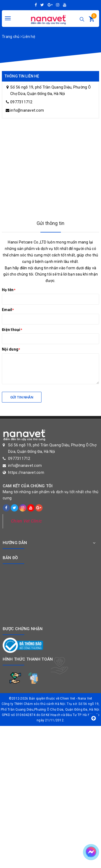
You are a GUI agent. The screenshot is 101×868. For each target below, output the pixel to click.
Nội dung (11, 349)
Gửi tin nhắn (22, 397)
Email (8, 310)
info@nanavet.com (27, 110)
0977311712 (21, 102)
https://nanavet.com (26, 472)
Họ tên (9, 290)
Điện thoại (12, 330)
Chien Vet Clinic (26, 521)
